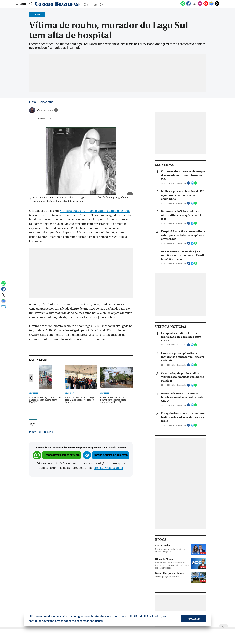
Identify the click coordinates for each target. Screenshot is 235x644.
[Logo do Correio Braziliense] (58, 4)
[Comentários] (3, 308)
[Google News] (211, 5)
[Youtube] (206, 5)
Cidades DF (47, 102)
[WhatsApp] (183, 5)
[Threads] (217, 5)
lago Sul (36, 432)
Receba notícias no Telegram (111, 455)
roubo (49, 432)
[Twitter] (194, 5)
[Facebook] (188, 5)
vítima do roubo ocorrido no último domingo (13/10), (95, 211)
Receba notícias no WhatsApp (62, 455)
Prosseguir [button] (194, 619)
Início (32, 102)
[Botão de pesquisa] (30, 4)
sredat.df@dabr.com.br (109, 468)
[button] (104, 621)
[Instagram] (200, 5)
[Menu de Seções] (21, 4)
